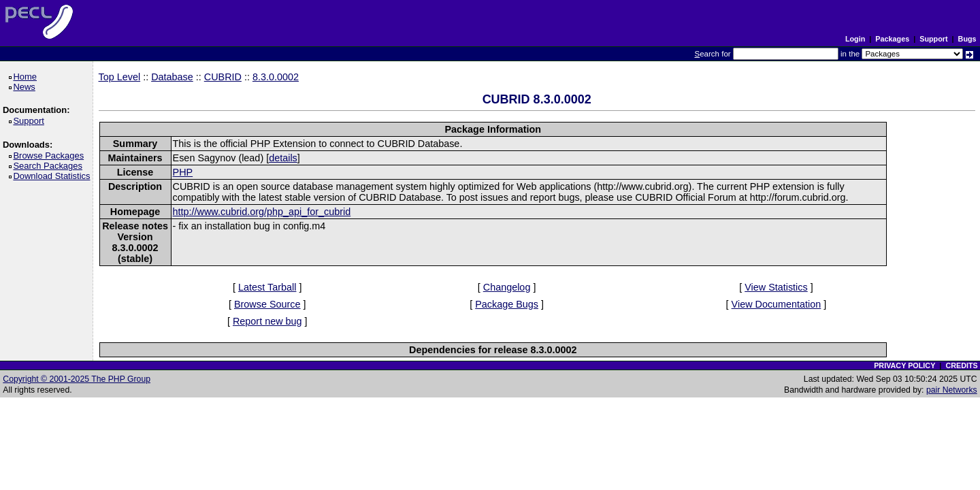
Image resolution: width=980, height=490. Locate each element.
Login (855, 39)
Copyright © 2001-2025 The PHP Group (77, 379)
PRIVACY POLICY (904, 365)
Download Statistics (54, 176)
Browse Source (267, 304)
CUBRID (223, 77)
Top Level (120, 77)
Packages (892, 39)
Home (27, 77)
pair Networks (952, 390)
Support (933, 39)
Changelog (507, 287)
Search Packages (50, 166)
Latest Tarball (267, 287)
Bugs (967, 39)
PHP (183, 172)
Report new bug (267, 321)
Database (172, 77)
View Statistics (776, 287)
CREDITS (961, 365)
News (26, 87)
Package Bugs (507, 304)
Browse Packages (51, 156)
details (283, 158)
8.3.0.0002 (276, 77)
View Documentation (777, 304)
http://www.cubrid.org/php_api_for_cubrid (262, 212)
